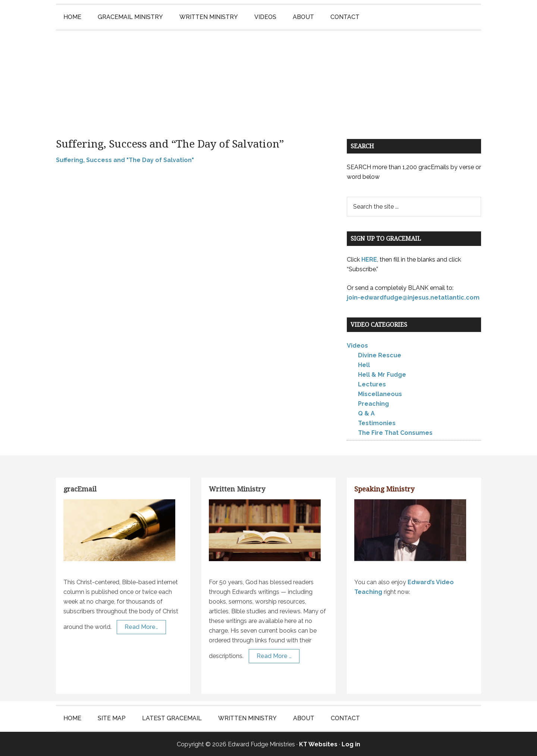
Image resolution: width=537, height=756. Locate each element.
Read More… (141, 626)
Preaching (373, 403)
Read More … (274, 655)
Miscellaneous (380, 393)
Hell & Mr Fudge (382, 374)
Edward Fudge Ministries (268, 77)
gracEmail (80, 488)
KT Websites (318, 744)
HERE (369, 258)
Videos (357, 345)
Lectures (372, 384)
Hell (364, 364)
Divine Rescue (380, 355)
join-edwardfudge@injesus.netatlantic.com (413, 296)
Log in (351, 744)
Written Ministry (237, 488)
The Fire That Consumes (395, 432)
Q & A (366, 413)
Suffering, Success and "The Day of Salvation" (125, 159)
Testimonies (377, 422)
